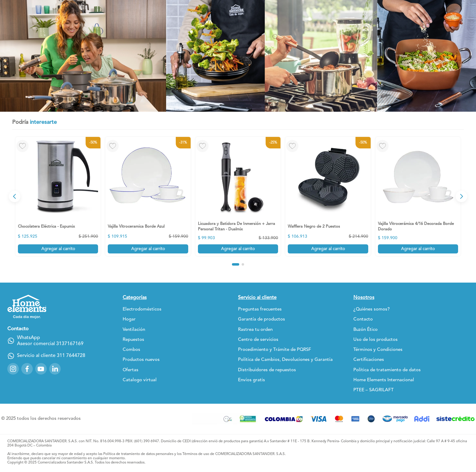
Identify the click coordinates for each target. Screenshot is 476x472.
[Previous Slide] (15, 196)
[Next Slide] (461, 196)
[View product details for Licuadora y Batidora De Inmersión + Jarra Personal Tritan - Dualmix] (238, 196)
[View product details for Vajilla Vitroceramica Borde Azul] (148, 196)
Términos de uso (196, 454)
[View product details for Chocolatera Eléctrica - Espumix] (58, 196)
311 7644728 (71, 356)
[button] (236, 264)
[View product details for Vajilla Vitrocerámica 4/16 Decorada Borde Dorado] (418, 196)
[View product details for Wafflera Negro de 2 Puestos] (328, 196)
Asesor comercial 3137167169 (50, 344)
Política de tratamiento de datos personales (138, 454)
